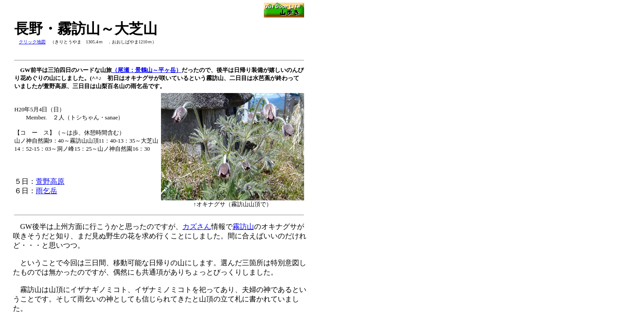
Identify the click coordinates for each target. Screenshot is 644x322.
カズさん (197, 227)
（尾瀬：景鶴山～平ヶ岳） (147, 70)
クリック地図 (32, 42)
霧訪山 (243, 227)
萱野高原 (50, 181)
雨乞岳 (47, 191)
